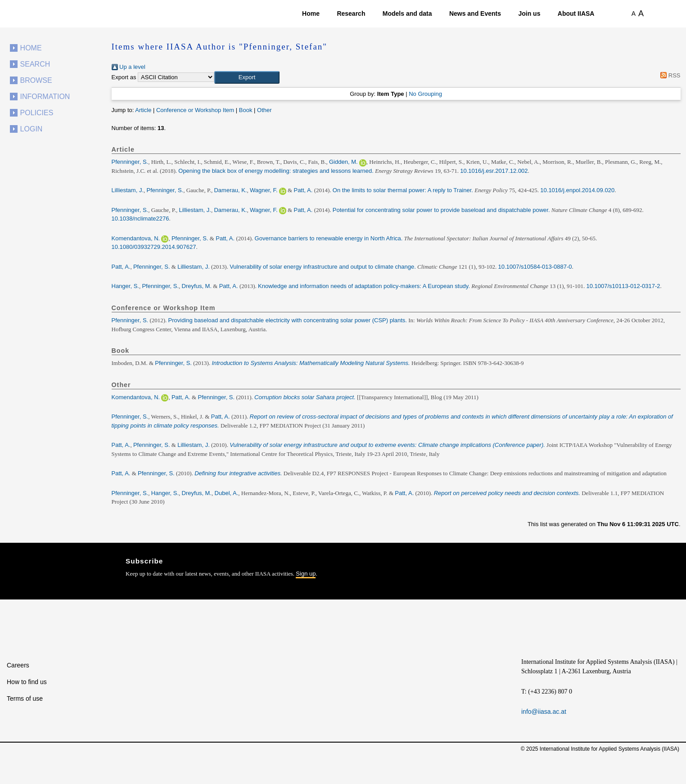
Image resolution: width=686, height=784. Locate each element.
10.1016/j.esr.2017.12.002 (494, 171)
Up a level (129, 67)
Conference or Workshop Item (195, 110)
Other (264, 110)
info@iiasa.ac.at (544, 712)
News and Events (475, 14)
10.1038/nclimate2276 (140, 219)
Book (246, 110)
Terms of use (25, 698)
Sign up (306, 574)
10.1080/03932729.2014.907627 (154, 247)
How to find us (27, 682)
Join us (529, 14)
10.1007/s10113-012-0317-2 (623, 286)
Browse (36, 80)
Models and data (407, 14)
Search (35, 64)
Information (45, 97)
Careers (18, 665)
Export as (124, 77)
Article (143, 110)
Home (311, 14)
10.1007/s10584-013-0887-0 (535, 267)
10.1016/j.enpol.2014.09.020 (577, 190)
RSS (669, 75)
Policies (37, 113)
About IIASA (576, 14)
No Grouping (425, 94)
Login (32, 129)
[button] (247, 77)
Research (351, 14)
